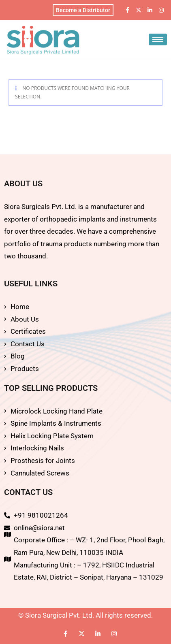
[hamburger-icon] (158, 39)
